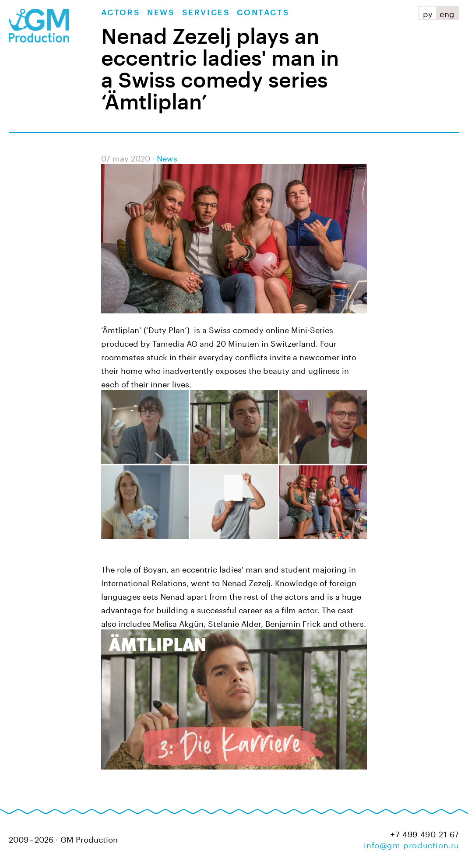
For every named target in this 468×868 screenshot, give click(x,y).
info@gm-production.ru (412, 844)
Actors (121, 13)
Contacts (263, 13)
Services (206, 13)
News (161, 13)
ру (428, 13)
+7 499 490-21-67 (425, 833)
